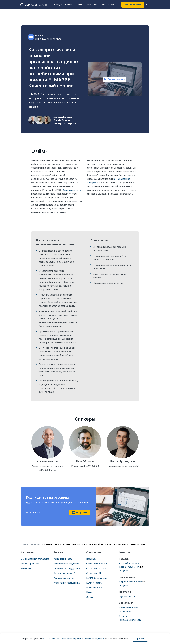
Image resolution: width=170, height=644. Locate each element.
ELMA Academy (94, 583)
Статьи (90, 597)
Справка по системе (97, 564)
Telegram (123, 571)
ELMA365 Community (97, 578)
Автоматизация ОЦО (64, 573)
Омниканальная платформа (35, 559)
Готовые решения (30, 564)
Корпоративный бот (64, 578)
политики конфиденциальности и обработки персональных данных (74, 639)
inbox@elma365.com (129, 567)
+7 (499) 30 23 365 (129, 563)
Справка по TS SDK (97, 568)
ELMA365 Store (94, 588)
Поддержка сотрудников (67, 568)
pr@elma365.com (127, 597)
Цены (79, 5)
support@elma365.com (130, 582)
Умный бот (26, 568)
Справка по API (94, 573)
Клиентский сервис (73, 190)
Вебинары (91, 559)
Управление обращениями (67, 583)
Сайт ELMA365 (108, 5)
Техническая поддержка (66, 564)
